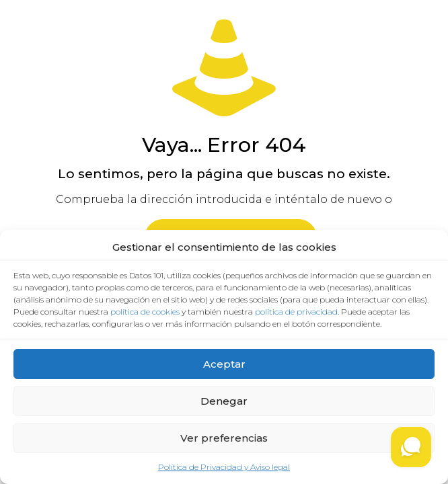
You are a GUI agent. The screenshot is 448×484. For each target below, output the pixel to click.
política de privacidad (296, 312)
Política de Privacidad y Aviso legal (224, 467)
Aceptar (224, 364)
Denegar (224, 401)
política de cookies (145, 312)
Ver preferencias (224, 438)
